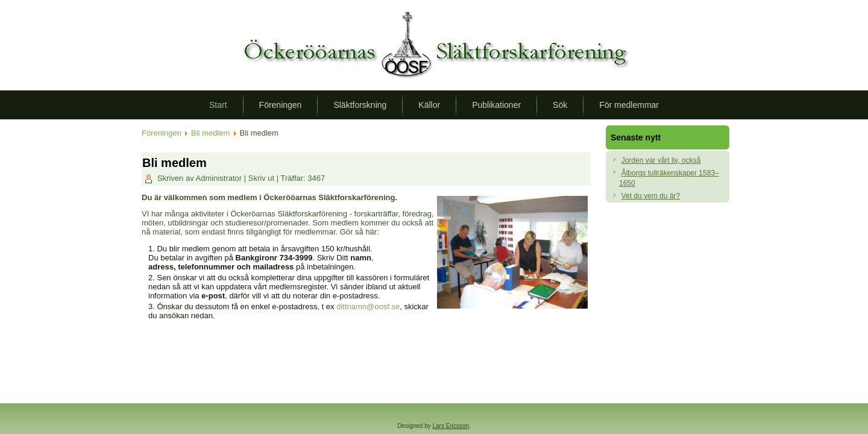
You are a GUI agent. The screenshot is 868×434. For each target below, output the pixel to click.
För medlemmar (629, 105)
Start (218, 105)
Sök (560, 105)
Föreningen (281, 105)
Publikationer (496, 105)
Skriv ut (263, 178)
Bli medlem (210, 133)
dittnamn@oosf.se (368, 307)
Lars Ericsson (451, 426)
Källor (429, 105)
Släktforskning (360, 105)
